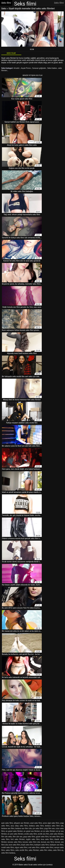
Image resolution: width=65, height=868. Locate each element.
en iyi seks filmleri (48, 831)
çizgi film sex (49, 828)
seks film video (46, 850)
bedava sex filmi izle (23, 828)
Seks (4, 8)
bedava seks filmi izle (54, 826)
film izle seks (7, 837)
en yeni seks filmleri (15, 834)
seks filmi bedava (8, 853)
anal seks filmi (36, 823)
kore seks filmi (15, 845)
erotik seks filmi (31, 834)
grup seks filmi (29, 837)
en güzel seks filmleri (14, 831)
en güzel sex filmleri (32, 831)
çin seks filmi (38, 828)
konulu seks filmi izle (31, 842)
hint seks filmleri (18, 839)
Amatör (17, 68)
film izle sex (18, 837)
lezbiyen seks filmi (42, 845)
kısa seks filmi (47, 839)
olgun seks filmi (21, 847)
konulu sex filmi (47, 842)
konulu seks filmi (15, 842)
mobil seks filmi (8, 847)
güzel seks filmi (42, 837)
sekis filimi (10, 850)
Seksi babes (52, 68)
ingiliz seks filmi (33, 839)
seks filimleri (34, 850)
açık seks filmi (7, 823)
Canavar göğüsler (39, 68)
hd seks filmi (55, 837)
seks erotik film (22, 850)
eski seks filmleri (57, 834)
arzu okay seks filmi (19, 826)
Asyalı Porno (26, 68)
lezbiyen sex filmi (57, 845)
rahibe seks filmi (47, 847)
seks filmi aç (58, 850)
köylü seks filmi (27, 845)
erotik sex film (43, 834)
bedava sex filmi (8, 828)
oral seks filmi (34, 847)
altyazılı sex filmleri (22, 823)
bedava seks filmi (36, 826)
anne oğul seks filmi (51, 823)
